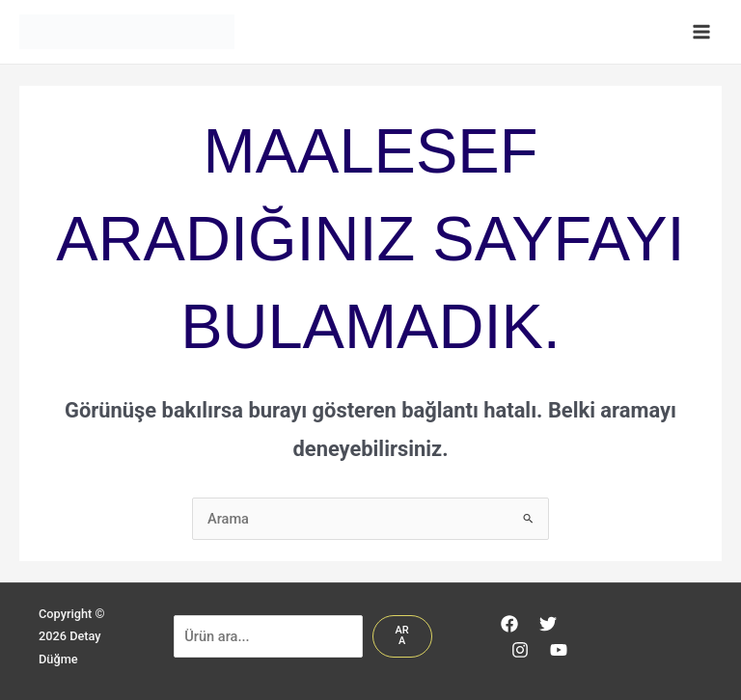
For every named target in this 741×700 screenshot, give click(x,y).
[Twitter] (548, 624)
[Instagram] (520, 650)
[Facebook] (509, 624)
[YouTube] (559, 650)
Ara (401, 635)
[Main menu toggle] (701, 32)
